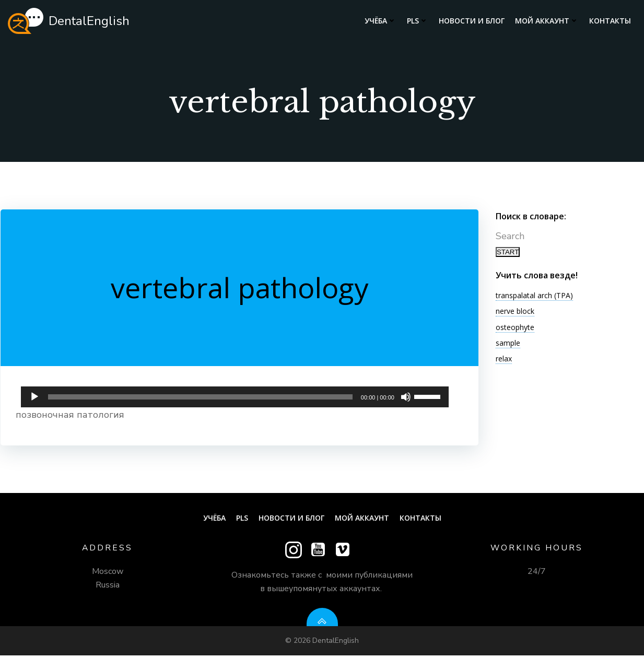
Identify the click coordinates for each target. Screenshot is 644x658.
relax (503, 361)
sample (507, 345)
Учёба (380, 21)
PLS (418, 21)
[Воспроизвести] (35, 401)
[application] (235, 398)
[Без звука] (405, 401)
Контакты (610, 21)
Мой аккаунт (547, 21)
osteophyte (514, 329)
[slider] (201, 401)
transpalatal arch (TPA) (533, 297)
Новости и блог (472, 21)
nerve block (514, 314)
